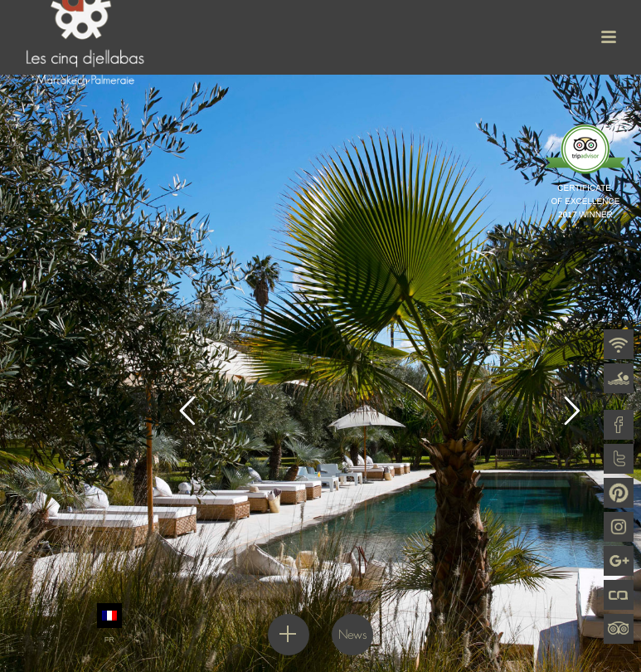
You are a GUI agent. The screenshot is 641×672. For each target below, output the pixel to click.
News (352, 634)
